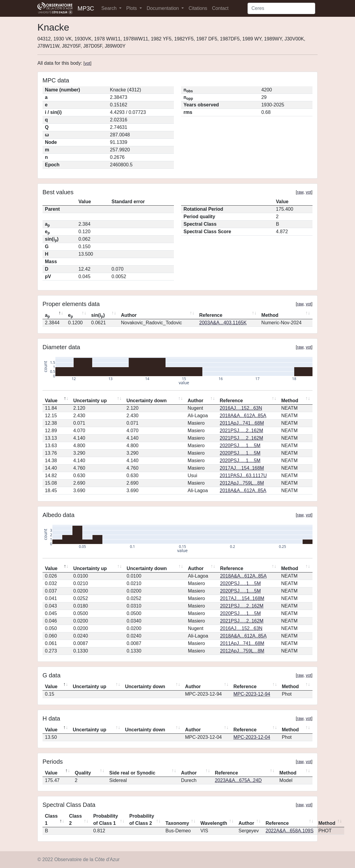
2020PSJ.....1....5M (240, 446)
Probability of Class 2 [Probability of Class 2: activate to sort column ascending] (142, 820)
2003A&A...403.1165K (223, 323)
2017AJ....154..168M (242, 468)
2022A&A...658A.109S (289, 831)
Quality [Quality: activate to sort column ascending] (83, 773)
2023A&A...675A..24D (238, 780)
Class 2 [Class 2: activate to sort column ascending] (76, 820)
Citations (198, 8)
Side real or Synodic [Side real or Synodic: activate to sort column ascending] (132, 773)
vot (88, 63)
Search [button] (110, 8)
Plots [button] (132, 8)
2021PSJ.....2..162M (241, 431)
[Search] (281, 8)
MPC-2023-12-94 (252, 694)
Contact (220, 8)
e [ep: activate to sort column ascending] (70, 316)
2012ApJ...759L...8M (242, 483)
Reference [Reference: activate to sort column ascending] (211, 315)
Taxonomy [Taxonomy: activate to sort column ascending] (177, 823)
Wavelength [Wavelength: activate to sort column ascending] (214, 823)
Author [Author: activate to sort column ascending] (129, 315)
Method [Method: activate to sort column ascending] (270, 315)
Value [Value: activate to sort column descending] (51, 401)
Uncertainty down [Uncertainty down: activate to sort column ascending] (147, 401)
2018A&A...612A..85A (243, 416)
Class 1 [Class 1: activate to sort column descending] (51, 820)
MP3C (86, 8)
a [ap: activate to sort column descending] (47, 316)
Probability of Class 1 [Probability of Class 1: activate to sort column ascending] (106, 820)
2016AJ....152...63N (241, 408)
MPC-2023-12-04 (252, 737)
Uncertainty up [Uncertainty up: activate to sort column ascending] (90, 401)
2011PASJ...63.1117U (243, 476)
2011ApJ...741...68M (242, 423)
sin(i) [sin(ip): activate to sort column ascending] (98, 316)
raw (300, 192)
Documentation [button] (163, 8)
